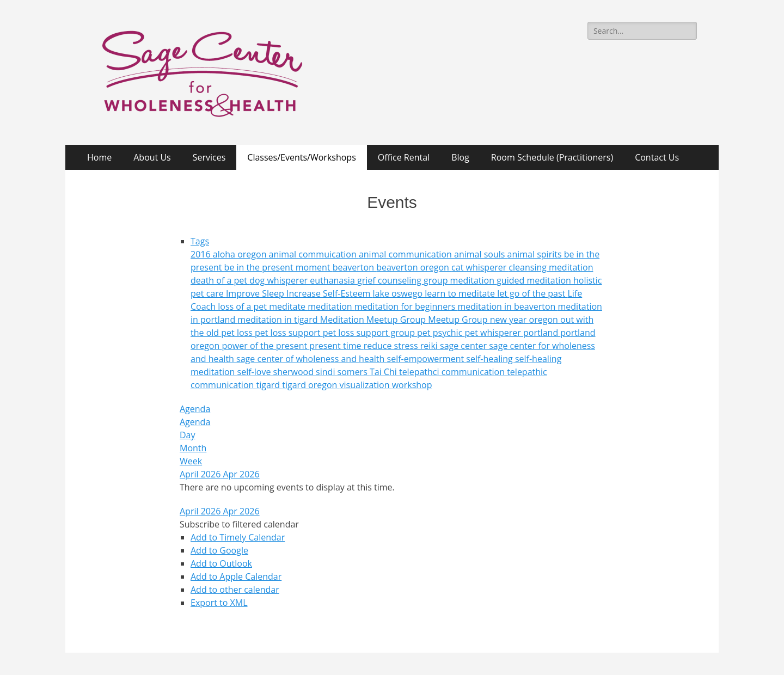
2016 (202, 254)
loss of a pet (243, 306)
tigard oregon (311, 385)
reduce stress (392, 346)
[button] (239, 524)
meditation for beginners (406, 306)
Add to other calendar (235, 590)
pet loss (238, 333)
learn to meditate (461, 293)
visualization (366, 385)
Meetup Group (459, 320)
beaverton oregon (414, 267)
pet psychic (441, 333)
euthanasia (333, 280)
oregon (545, 320)
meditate (288, 306)
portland (542, 333)
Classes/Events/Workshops (301, 157)
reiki (430, 346)
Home (99, 157)
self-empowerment (427, 359)
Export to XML (219, 603)
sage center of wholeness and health (311, 359)
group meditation (460, 280)
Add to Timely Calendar (238, 537)
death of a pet (220, 280)
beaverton (354, 267)
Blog (460, 157)
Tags (200, 241)
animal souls (481, 254)
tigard (269, 385)
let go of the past (532, 293)
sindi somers (343, 372)
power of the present (265, 346)
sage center (464, 346)
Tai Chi (384, 372)
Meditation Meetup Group (374, 320)
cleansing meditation (551, 267)
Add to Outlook (221, 563)
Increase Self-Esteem (330, 293)
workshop (412, 385)
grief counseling (390, 280)
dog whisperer (280, 280)
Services (209, 157)
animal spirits (536, 254)
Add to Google (219, 550)
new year (510, 320)
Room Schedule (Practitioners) (552, 157)
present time (336, 346)
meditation (331, 306)
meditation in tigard (278, 320)
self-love (255, 372)
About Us (152, 157)
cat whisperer (480, 267)
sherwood (295, 372)
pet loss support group (370, 333)
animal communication (406, 254)
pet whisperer (494, 333)
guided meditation (535, 280)
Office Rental (404, 157)
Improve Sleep (256, 293)
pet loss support (289, 333)
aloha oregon (241, 254)
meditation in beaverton (507, 306)
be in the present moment (278, 267)
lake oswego (399, 293)
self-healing (491, 359)
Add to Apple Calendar (236, 576)
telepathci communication (453, 372)
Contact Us (657, 157)
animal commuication (314, 254)
